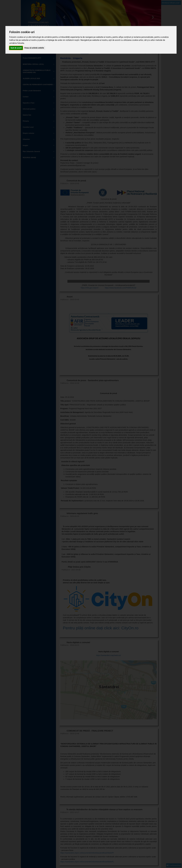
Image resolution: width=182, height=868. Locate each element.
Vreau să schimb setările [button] (34, 48)
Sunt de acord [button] (16, 48)
